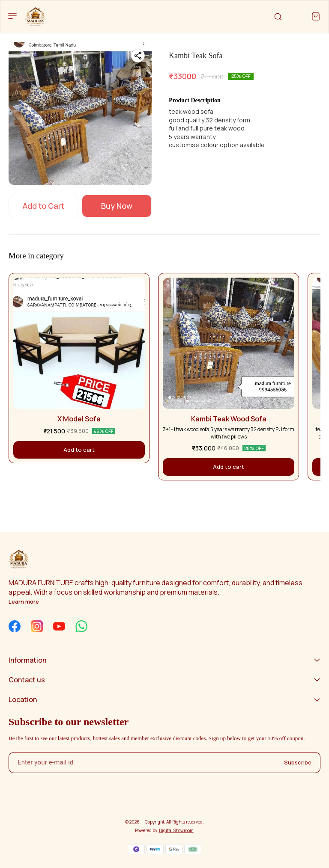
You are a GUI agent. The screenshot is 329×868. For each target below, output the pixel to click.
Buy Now (117, 206)
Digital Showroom (176, 830)
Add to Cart (43, 206)
